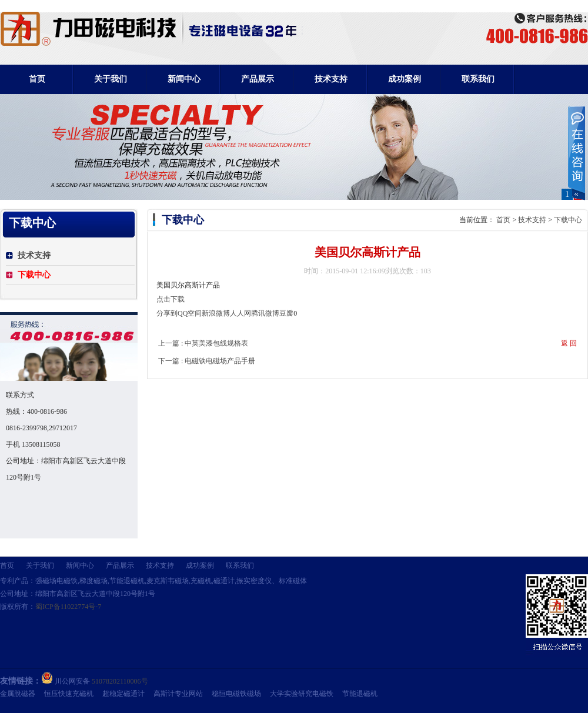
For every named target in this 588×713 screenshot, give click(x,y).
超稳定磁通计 (123, 694)
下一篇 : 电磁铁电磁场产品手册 (207, 361)
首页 (37, 79)
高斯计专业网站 (178, 694)
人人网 (240, 313)
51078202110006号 (120, 681)
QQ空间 (190, 313)
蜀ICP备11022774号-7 (68, 607)
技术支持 (532, 220)
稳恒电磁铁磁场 (236, 694)
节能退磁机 (360, 694)
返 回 (569, 343)
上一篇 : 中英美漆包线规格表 (203, 343)
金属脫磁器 (18, 694)
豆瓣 (286, 313)
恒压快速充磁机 (69, 694)
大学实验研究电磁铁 (302, 694)
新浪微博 (216, 313)
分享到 (167, 313)
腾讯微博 (265, 313)
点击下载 (171, 299)
